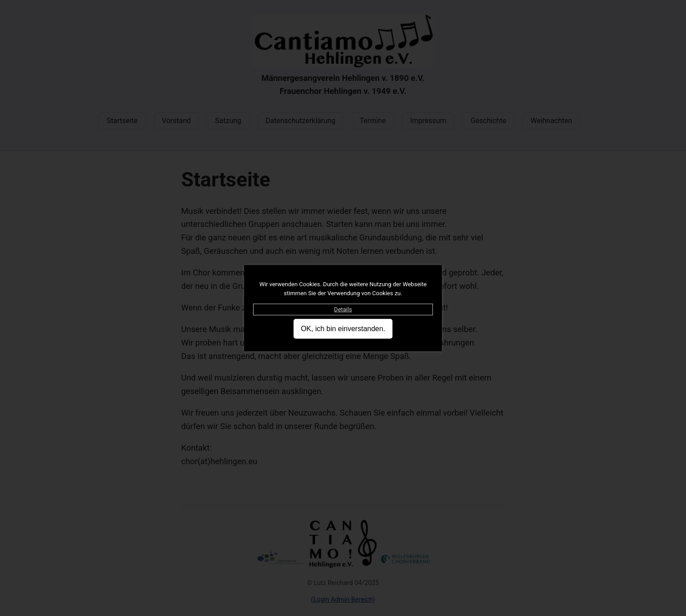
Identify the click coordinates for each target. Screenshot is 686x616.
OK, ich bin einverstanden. (343, 329)
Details (343, 309)
